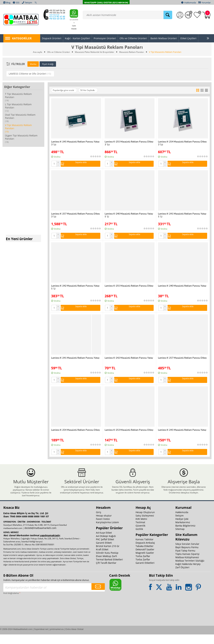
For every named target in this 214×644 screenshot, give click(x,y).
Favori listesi (103, 528)
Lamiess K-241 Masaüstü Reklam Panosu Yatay (75, 361)
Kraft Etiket (102, 559)
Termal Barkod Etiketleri (109, 569)
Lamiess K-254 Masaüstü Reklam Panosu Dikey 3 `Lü (182, 143)
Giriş (99, 522)
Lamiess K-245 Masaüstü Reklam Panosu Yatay (182, 433)
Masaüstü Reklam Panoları (134, 52)
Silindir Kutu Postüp (107, 562)
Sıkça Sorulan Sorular (187, 553)
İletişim (179, 525)
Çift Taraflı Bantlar (106, 572)
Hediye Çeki (182, 528)
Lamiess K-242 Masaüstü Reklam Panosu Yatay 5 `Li (75, 289)
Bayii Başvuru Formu (187, 557)
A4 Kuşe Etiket (104, 542)
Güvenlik (140, 535)
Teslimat (140, 532)
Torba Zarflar (143, 566)
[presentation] (17, 617)
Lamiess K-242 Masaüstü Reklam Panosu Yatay (129, 361)
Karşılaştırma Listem (107, 532)
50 (92, 90)
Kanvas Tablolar (145, 549)
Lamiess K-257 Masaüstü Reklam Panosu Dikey (182, 361)
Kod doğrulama (11, 603)
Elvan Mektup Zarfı (106, 566)
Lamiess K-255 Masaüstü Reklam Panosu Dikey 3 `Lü (129, 143)
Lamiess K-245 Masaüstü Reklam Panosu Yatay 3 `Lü (75, 143)
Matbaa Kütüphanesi (187, 567)
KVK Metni (141, 528)
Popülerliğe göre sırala (65, 90)
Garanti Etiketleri (145, 572)
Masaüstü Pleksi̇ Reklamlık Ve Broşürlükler (94, 52)
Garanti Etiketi (104, 552)
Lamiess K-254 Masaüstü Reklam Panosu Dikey (75, 433)
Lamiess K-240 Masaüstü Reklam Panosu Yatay (182, 287)
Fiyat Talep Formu (185, 560)
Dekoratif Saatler (145, 559)
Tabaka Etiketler (145, 556)
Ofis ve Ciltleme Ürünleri (57, 52)
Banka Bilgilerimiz (185, 535)
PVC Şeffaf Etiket (105, 549)
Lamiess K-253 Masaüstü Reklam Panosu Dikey (129, 433)
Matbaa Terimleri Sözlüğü (190, 570)
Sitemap (180, 539)
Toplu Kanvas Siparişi (187, 563)
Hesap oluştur (104, 525)
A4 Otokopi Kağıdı (106, 546)
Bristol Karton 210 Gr (108, 556)
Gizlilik (139, 539)
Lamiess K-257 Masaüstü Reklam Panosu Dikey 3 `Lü (75, 216)
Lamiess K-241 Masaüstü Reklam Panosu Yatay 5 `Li (182, 216)
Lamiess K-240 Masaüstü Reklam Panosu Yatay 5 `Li (129, 216)
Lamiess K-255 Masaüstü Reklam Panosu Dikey (129, 287)
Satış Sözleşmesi (145, 525)
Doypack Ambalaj (145, 552)
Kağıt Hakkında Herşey (188, 574)
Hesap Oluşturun (145, 522)
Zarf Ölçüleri (182, 577)
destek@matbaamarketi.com (40, 538)
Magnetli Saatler (145, 562)
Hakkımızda (182, 522)
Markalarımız (183, 532)
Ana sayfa (35, 52)
